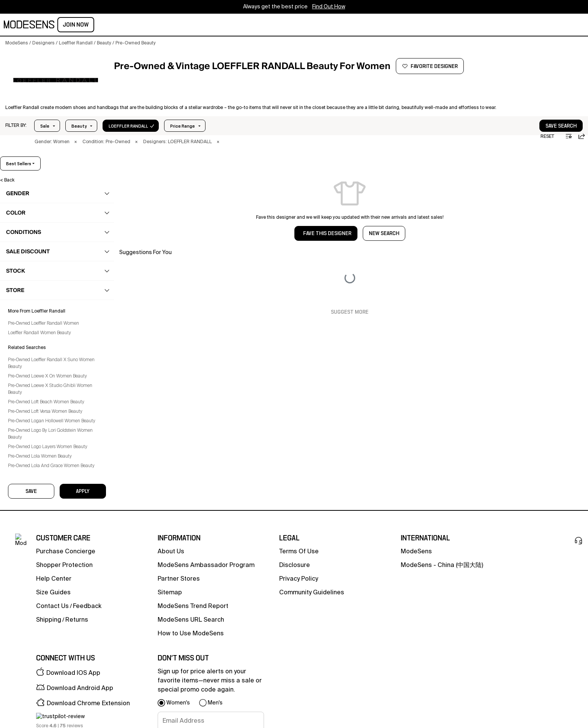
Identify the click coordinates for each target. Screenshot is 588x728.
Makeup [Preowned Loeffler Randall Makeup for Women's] (29, 347)
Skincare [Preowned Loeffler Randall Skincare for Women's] (30, 377)
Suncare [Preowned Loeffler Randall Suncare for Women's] (29, 392)
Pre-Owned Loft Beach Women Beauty (51, 658)
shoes (23, 229)
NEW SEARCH (384, 225)
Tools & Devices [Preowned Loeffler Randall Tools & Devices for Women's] (38, 407)
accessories (30, 259)
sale (261, 25)
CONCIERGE (290, 25)
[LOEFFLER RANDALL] (56, 80)
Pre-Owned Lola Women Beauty (45, 712)
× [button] (76, 133)
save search (538, 117)
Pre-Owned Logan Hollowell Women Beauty (57, 677)
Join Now (566, 25)
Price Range (84, 117)
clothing (26, 214)
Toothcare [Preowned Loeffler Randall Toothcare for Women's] (31, 422)
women (71, 25)
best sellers (563, 155)
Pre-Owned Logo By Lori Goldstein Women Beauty (56, 690)
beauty (118, 25)
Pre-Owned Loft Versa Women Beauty (51, 668)
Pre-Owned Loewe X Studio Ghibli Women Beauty (55, 645)
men (94, 25)
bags (22, 244)
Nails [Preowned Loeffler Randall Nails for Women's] (26, 362)
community (231, 25)
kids (141, 25)
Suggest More (350, 303)
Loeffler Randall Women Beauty (45, 589)
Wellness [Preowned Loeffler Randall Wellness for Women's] (30, 436)
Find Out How (329, 7)
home (162, 25)
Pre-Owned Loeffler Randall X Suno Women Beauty (57, 619)
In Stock (127, 117)
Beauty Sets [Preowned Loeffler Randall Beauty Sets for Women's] (33, 303)
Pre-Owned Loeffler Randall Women (49, 580)
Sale (45, 117)
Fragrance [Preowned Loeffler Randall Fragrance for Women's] (31, 318)
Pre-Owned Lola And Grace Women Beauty (57, 722)
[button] (16, 117)
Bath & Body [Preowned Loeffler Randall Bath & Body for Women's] (33, 288)
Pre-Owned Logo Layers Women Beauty (53, 703)
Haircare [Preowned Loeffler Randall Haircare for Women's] (30, 333)
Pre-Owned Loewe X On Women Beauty (53, 632)
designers (192, 25)
